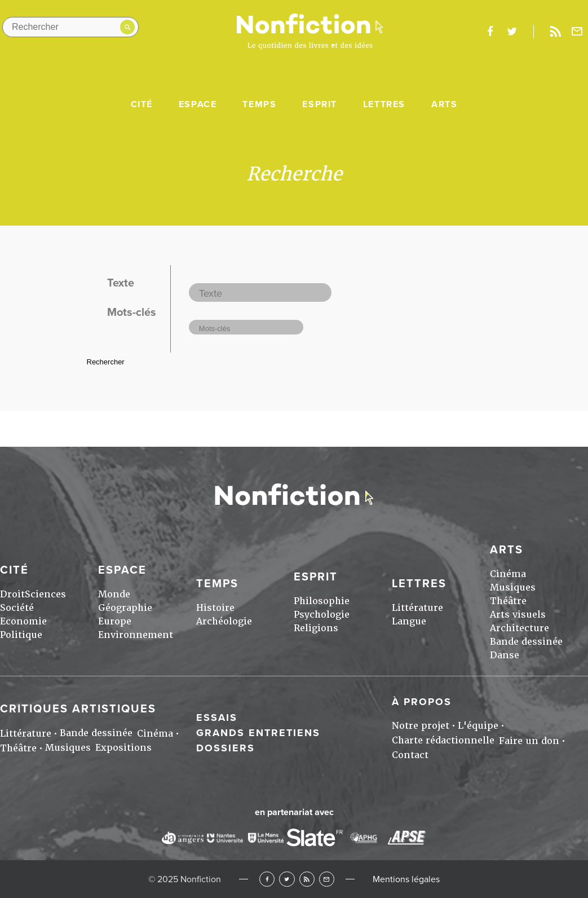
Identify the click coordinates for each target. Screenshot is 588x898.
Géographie (125, 608)
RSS (307, 879)
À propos (422, 702)
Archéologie (224, 621)
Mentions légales (406, 879)
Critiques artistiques (78, 709)
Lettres (384, 104)
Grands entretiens (258, 733)
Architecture (520, 628)
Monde (114, 594)
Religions (316, 628)
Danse (505, 655)
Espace (198, 104)
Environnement (136, 635)
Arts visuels (518, 615)
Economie (23, 621)
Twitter (287, 879)
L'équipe (478, 726)
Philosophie (322, 601)
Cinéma (508, 574)
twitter (512, 32)
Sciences (45, 594)
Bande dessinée (526, 642)
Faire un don (529, 741)
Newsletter (577, 32)
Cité (142, 104)
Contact (410, 755)
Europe (115, 621)
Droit (12, 594)
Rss (555, 32)
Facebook (267, 879)
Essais (217, 717)
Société (17, 608)
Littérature (417, 608)
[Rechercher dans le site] (70, 27)
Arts (444, 104)
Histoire (215, 608)
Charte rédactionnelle (443, 740)
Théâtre (508, 601)
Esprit (320, 104)
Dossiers (226, 748)
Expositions (123, 748)
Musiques (513, 587)
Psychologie (322, 615)
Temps (259, 104)
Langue (409, 621)
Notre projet (421, 726)
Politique (21, 635)
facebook (490, 32)
